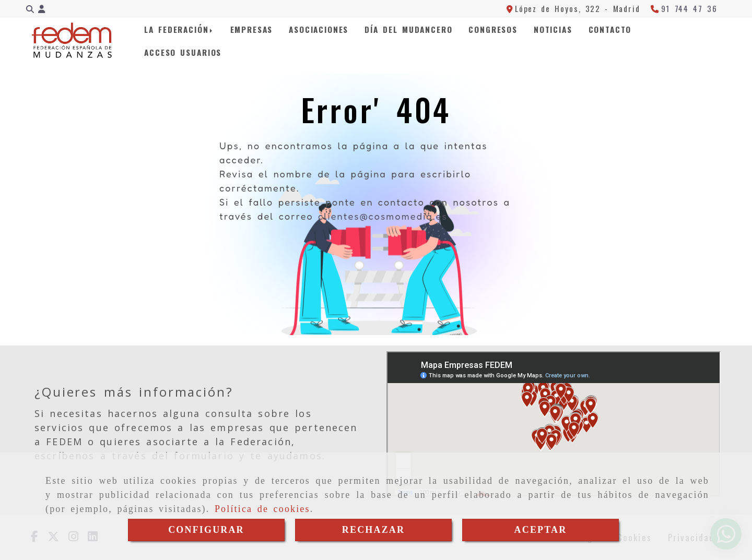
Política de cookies (262, 509)
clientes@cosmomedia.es (383, 216)
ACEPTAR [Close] (541, 530)
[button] (42, 9)
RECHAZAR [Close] (373, 530)
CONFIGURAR (206, 530)
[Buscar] (30, 9)
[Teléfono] (684, 8)
